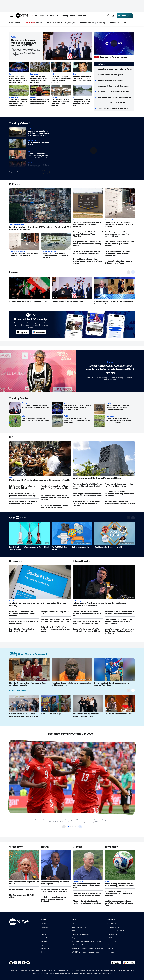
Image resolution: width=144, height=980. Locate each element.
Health (30, 163)
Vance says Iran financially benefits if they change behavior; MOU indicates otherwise (26, 50)
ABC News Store (114, 938)
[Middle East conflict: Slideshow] (24, 889)
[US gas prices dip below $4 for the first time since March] (24, 622)
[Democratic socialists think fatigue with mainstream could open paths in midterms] (120, 244)
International (35, 74)
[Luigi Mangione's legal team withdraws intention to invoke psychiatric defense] (61, 67)
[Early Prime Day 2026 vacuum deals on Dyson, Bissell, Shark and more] (30, 534)
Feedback (111, 948)
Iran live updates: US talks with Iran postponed (24, 54)
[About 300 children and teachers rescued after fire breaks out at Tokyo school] (88, 614)
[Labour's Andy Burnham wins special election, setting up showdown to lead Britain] (104, 582)
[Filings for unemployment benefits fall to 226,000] (115, 108)
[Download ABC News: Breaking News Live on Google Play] (129, 963)
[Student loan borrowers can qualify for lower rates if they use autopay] (40, 582)
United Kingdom (78, 601)
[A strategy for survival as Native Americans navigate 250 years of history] (120, 502)
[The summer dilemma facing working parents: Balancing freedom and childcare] (88, 503)
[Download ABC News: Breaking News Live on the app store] (116, 963)
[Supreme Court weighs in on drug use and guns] (115, 92)
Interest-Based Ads (80, 970)
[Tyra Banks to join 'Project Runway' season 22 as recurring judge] (88, 703)
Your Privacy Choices (34, 970)
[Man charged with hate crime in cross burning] (114, 97)
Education (13, 601)
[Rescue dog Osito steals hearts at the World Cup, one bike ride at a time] (88, 622)
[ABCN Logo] (22, 16)
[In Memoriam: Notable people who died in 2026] (24, 865)
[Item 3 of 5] (72, 827)
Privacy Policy (14, 970)
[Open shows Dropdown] (51, 16)
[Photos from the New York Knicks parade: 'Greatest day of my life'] (40, 459)
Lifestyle (75, 74)
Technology (45, 948)
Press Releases (113, 945)
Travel (43, 952)
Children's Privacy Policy (49, 970)
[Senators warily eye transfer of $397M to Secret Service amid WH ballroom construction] (40, 206)
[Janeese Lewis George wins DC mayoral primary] (115, 86)
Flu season (76, 220)
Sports (44, 945)
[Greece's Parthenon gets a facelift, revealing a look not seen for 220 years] (88, 630)
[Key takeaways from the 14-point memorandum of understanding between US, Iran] (120, 234)
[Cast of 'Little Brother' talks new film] (120, 703)
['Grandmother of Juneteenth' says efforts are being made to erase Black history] (38, 371)
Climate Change (78, 881)
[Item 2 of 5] (70, 827)
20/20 (75, 924)
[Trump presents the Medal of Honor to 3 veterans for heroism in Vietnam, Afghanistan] (88, 234)
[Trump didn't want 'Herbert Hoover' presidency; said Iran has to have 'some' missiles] (88, 261)
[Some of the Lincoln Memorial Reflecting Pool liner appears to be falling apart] (56, 241)
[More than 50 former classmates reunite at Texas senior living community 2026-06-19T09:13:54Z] (30, 670)
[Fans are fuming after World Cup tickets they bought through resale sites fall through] (88, 486)
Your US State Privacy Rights (65, 970)
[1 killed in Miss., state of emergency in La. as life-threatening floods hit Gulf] (82, 90)
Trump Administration (17, 225)
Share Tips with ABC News (117, 931)
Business (33, 97)
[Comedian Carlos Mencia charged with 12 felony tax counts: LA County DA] (82, 67)
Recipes (44, 941)
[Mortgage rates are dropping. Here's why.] (56, 613)
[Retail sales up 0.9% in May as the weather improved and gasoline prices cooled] (56, 629)
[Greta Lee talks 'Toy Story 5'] (56, 703)
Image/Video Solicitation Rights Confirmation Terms (102, 970)
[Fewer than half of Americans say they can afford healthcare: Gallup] (120, 485)
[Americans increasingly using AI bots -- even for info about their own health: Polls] (56, 488)
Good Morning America (81, 934)
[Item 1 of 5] (68, 827)
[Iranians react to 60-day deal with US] (111, 103)
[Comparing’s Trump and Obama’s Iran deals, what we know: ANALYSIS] (67, 46)
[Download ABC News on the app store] (23, 332)
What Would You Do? (80, 945)
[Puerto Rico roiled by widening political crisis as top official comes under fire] (120, 613)
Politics (14, 37)
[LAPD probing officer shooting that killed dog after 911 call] (24, 487)
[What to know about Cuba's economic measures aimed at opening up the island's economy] (120, 621)
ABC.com (76, 931)
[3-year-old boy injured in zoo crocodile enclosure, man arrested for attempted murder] (19, 90)
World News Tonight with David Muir (86, 952)
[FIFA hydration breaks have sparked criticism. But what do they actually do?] (56, 890)
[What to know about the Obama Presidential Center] (104, 459)
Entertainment (46, 931)
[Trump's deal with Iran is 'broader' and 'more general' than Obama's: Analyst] (114, 288)
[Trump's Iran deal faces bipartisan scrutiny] (72, 288)
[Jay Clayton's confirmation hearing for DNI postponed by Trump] (120, 262)
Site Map (111, 952)
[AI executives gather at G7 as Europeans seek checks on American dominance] (120, 893)
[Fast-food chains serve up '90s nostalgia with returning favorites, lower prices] (56, 620)
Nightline (75, 938)
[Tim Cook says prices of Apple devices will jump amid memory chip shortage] (61, 90)
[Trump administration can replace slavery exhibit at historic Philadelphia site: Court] (120, 203)
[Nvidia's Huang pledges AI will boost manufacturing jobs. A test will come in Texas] (120, 903)
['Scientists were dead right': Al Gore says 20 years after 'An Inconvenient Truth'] (88, 865)
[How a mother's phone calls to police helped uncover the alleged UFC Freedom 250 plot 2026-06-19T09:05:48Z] (19, 67)
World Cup (108, 881)
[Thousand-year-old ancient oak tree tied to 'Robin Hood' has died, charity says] (40, 67)
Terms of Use (23, 970)
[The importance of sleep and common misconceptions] (56, 865)
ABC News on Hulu (79, 927)
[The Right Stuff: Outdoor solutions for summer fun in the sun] (72, 534)
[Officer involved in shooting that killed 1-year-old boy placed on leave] (15, 421)
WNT (29, 129)
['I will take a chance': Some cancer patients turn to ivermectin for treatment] (56, 899)
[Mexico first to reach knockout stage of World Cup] (115, 69)
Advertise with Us (114, 927)
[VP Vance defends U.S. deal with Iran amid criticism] (30, 288)
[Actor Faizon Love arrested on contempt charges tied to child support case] (72, 670)
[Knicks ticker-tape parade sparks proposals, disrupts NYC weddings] (24, 495)
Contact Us (112, 924)
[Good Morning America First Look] (114, 57)
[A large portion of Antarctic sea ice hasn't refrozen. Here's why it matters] (88, 902)
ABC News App (113, 934)
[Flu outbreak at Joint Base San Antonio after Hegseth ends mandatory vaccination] (88, 203)
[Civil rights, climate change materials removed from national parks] (24, 241)
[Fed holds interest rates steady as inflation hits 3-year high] (24, 630)
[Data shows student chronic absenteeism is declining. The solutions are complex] (120, 494)
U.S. (11, 74)
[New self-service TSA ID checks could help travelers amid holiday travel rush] (24, 703)
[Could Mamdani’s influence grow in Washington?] (115, 75)
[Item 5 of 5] (76, 827)
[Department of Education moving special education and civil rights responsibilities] (120, 253)
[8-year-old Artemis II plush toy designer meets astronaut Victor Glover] (114, 670)
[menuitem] (15, 23)
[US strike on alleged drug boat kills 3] (111, 80)
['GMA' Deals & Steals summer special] (114, 534)
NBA (11, 478)
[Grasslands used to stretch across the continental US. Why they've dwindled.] (88, 894)
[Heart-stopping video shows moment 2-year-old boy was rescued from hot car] (88, 495)
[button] (12, 16)
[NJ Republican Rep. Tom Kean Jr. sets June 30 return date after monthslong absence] (88, 244)
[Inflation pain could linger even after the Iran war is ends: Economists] (40, 90)
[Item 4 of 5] (74, 827)
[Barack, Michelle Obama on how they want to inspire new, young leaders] (88, 252)
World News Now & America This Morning (88, 948)
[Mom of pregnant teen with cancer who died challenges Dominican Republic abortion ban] (120, 631)
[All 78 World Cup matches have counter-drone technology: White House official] (120, 865)
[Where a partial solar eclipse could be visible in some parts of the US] (24, 502)
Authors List (112, 941)
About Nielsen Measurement (126, 970)
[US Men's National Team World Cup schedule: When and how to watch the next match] (56, 498)
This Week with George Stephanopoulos (87, 941)
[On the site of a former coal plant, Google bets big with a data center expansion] (24, 614)
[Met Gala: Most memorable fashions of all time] (24, 896)
